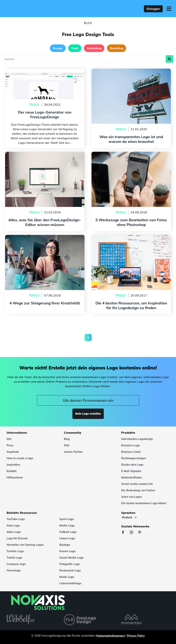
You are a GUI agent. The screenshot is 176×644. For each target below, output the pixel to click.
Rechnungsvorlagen (134, 458)
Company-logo (16, 564)
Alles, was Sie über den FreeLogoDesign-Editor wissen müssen (45, 156)
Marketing (94, 48)
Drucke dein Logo (132, 465)
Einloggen (153, 9)
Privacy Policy (136, 636)
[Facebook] (125, 533)
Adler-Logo (14, 532)
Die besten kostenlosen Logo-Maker (144, 503)
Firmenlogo (14, 570)
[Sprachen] (129, 517)
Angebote (13, 452)
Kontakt (12, 471)
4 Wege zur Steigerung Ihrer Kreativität (45, 237)
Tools (75, 48)
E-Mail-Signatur (131, 471)
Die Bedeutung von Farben (138, 490)
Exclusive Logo (131, 445)
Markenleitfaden (132, 478)
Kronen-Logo (67, 551)
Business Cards (131, 452)
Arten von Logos (131, 497)
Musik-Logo (67, 577)
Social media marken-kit (137, 484)
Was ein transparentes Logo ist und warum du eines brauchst (131, 73)
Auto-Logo (13, 526)
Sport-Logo (67, 519)
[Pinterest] (142, 533)
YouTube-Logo (16, 519)
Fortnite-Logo (15, 551)
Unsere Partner (73, 452)
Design (58, 48)
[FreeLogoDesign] (38, 9)
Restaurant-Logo (70, 570)
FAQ (67, 445)
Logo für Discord (17, 538)
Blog (67, 439)
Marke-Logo (67, 526)
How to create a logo (20, 458)
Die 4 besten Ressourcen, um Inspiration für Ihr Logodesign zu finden (131, 239)
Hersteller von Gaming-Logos (25, 545)
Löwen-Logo (67, 538)
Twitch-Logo (14, 558)
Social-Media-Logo (71, 558)
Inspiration (13, 465)
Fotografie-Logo (70, 564)
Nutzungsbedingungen (110, 636)
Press (10, 445)
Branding (117, 48)
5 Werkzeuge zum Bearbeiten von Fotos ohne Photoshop (131, 156)
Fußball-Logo (68, 532)
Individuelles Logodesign (137, 439)
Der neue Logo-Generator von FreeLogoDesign (45, 71)
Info (9, 439)
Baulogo (65, 545)
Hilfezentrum (15, 478)
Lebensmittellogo (70, 583)
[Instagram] (133, 533)
